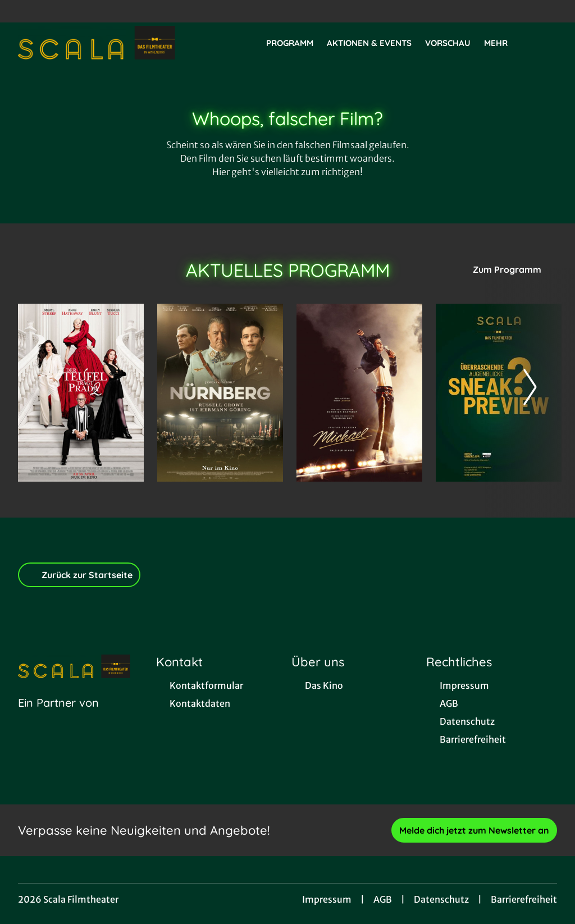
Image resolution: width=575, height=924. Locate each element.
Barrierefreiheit (524, 899)
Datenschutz (441, 899)
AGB (383, 899)
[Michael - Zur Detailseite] (359, 393)
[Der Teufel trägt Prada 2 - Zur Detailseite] (81, 393)
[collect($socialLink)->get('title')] (20, 11)
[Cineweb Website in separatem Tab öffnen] (58, 717)
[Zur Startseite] (97, 43)
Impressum (327, 899)
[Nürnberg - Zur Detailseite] (220, 393)
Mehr (503, 43)
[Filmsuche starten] (546, 43)
